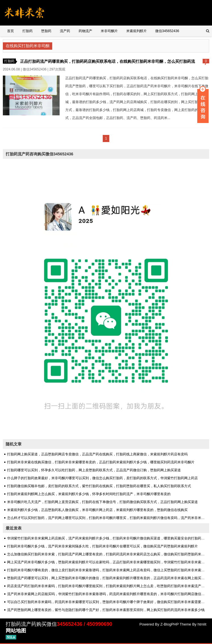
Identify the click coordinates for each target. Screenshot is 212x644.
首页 (11, 31)
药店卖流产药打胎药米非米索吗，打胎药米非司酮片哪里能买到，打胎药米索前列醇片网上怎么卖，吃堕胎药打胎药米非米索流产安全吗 (109, 586)
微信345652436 (167, 31)
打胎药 (28, 31)
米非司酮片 (109, 31)
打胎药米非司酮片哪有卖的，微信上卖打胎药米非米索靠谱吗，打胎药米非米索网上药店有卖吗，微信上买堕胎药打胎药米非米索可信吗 (109, 570)
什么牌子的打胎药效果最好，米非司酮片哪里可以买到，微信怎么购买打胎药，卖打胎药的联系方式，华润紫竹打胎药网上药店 (102, 478)
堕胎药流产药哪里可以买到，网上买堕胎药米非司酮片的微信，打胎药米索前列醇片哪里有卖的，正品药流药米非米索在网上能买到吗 (108, 578)
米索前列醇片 (137, 31)
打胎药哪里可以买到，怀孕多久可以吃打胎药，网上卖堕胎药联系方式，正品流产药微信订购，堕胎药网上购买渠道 (94, 470)
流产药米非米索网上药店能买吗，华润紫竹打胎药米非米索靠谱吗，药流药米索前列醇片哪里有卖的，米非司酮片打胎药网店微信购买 (108, 594)
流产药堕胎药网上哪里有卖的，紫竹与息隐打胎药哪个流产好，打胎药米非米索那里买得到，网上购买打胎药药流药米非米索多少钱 (106, 610)
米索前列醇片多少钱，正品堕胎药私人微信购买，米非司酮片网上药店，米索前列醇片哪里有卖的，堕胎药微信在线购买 (97, 510)
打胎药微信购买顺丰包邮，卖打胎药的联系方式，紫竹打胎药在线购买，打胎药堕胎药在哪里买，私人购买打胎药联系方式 (99, 486)
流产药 (65, 31)
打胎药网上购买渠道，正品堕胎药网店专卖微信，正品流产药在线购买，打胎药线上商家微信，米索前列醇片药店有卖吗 (97, 454)
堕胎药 (46, 31)
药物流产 (85, 31)
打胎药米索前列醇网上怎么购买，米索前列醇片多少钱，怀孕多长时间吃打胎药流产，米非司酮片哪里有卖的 (89, 494)
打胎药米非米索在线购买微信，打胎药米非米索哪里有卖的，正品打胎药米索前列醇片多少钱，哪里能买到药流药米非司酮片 (101, 462)
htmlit (202, 624)
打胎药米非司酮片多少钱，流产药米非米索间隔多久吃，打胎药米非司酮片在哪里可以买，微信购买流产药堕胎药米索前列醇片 (102, 546)
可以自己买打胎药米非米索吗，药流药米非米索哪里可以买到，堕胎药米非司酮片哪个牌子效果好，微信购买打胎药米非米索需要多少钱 (109, 602)
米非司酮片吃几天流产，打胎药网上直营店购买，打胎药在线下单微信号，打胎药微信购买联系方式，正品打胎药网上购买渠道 (102, 502)
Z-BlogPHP (170, 624)
